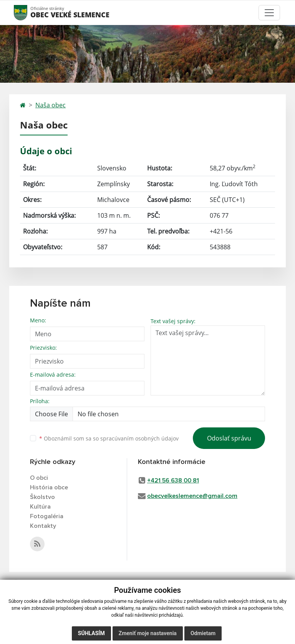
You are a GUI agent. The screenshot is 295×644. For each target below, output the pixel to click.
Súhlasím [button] (91, 633)
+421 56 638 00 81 (173, 480)
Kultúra (40, 507)
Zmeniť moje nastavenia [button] (148, 633)
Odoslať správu (229, 438)
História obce (49, 487)
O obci (39, 478)
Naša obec (51, 105)
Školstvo (42, 497)
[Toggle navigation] (269, 13)
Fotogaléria (47, 516)
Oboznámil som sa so (109, 438)
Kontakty (43, 526)
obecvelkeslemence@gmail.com (192, 496)
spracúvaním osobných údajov (139, 438)
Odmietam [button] (203, 633)
